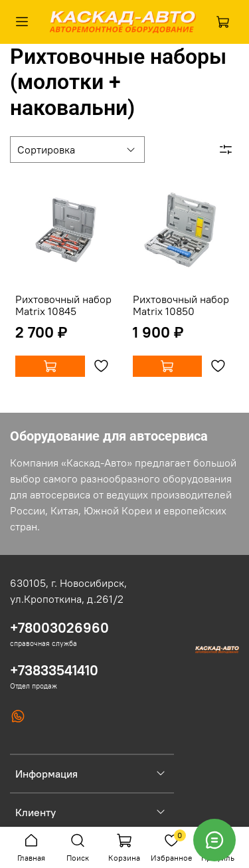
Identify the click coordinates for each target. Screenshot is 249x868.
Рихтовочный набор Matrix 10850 (181, 305)
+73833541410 (54, 670)
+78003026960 (59, 628)
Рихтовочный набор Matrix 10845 (63, 305)
